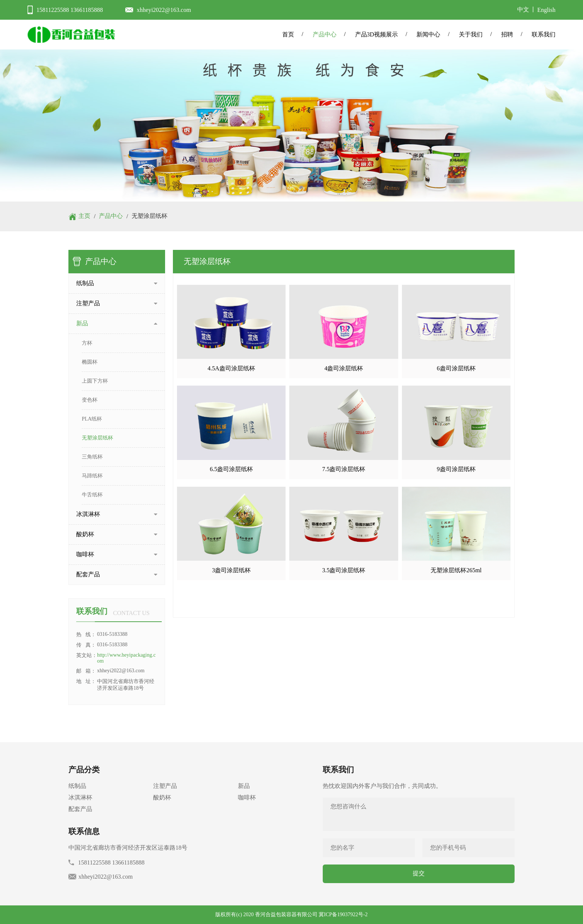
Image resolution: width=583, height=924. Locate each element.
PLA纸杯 (92, 419)
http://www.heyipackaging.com (126, 658)
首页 (288, 34)
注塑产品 (165, 786)
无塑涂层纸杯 (97, 438)
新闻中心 (428, 34)
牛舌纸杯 (92, 495)
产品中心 (325, 34)
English (546, 10)
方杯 (87, 343)
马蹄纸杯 (92, 476)
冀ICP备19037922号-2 (343, 915)
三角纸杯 (92, 457)
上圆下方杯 (95, 381)
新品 (244, 786)
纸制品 (77, 786)
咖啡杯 (247, 797)
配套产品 (80, 809)
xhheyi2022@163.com (164, 10)
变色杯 (90, 400)
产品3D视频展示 (377, 34)
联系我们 (544, 34)
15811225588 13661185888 (70, 10)
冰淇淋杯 (80, 797)
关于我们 (471, 34)
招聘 (507, 34)
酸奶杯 (162, 797)
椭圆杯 (90, 362)
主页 (84, 216)
